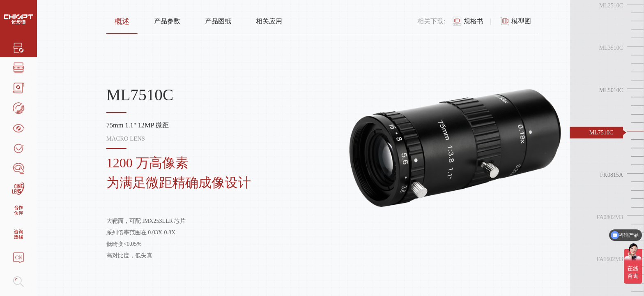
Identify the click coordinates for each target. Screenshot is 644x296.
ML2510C (611, 6)
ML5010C (611, 90)
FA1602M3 (610, 259)
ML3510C (611, 48)
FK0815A (612, 175)
